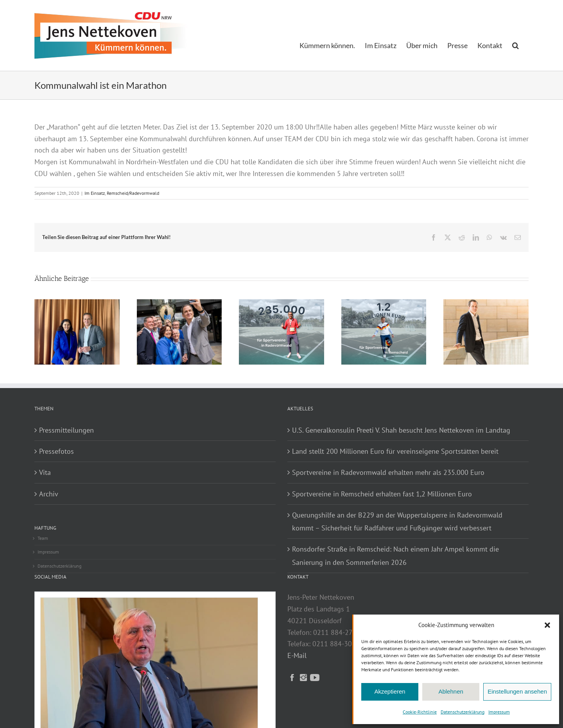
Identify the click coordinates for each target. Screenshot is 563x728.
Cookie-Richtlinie (420, 712)
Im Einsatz (95, 193)
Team (43, 538)
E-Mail (297, 655)
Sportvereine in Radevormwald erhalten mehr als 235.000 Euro (388, 472)
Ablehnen (451, 691)
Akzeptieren (390, 691)
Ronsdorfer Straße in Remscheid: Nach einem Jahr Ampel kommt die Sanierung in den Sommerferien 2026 (395, 555)
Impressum (499, 712)
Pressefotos (56, 451)
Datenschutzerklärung (463, 712)
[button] (547, 625)
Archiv (49, 494)
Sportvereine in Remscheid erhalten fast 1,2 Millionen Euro (382, 494)
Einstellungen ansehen (517, 691)
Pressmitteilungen (66, 430)
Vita (45, 472)
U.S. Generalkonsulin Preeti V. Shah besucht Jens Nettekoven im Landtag (401, 430)
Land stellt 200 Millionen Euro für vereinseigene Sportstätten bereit (395, 451)
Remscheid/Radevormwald (133, 193)
